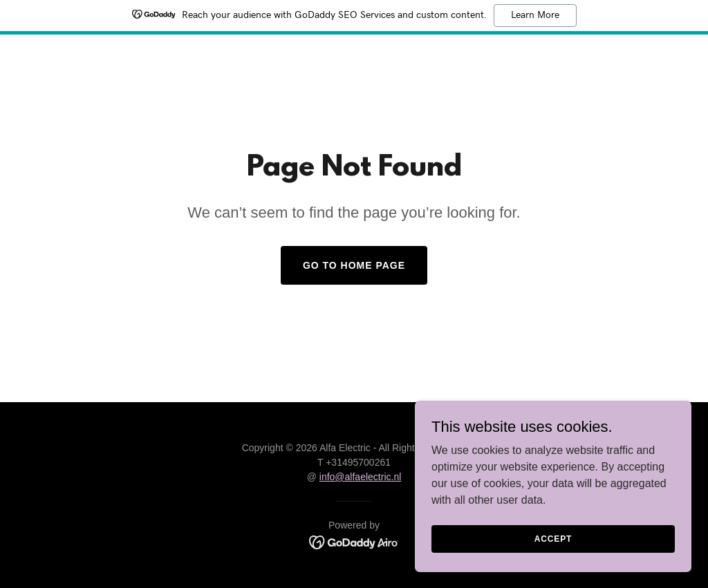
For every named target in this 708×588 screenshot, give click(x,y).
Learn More (535, 15)
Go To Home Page (354, 265)
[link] (354, 541)
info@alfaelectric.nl (361, 477)
